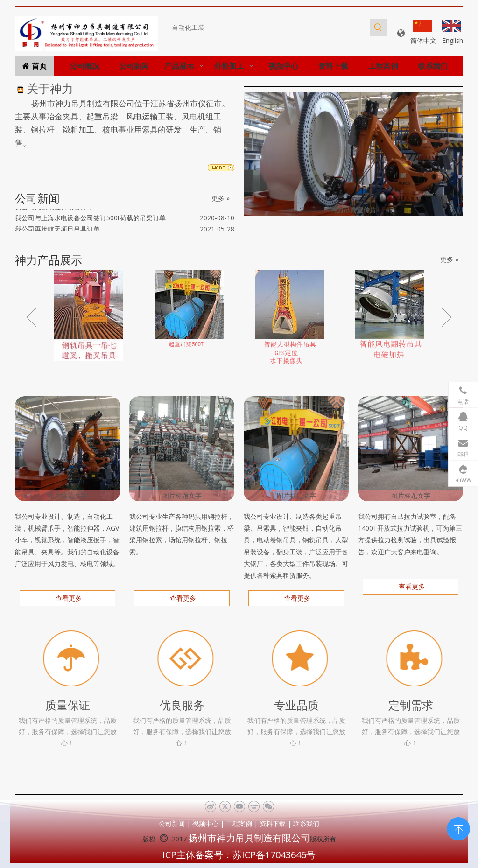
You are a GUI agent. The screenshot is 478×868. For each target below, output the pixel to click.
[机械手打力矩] (67, 449)
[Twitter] (225, 807)
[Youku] (254, 807)
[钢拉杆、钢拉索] (182, 449)
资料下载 (273, 823)
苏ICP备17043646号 (274, 855)
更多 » (221, 198)
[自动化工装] (269, 28)
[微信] (268, 807)
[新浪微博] (210, 807)
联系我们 (306, 823)
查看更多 (68, 598)
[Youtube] (239, 807)
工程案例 (239, 823)
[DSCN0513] (296, 449)
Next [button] (446, 317)
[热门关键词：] (378, 28)
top (458, 828)
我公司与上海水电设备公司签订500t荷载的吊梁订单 (90, 220)
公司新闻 (172, 823)
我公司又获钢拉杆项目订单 (54, 208)
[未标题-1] (87, 34)
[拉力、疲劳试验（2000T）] (411, 449)
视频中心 (205, 823)
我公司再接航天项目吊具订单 (57, 231)
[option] (88, 315)
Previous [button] (32, 317)
